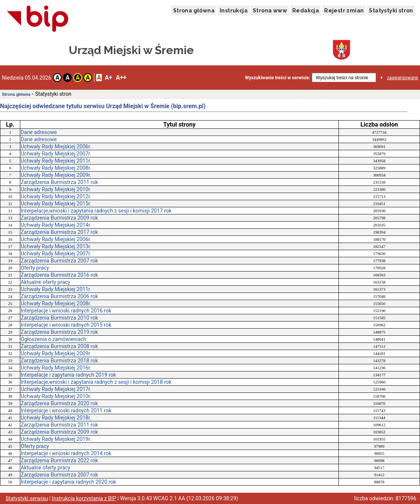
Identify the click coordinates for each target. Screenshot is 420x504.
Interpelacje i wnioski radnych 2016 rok (66, 311)
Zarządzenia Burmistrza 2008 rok (59, 346)
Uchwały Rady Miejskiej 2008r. (56, 168)
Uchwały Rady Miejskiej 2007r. (56, 154)
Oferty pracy (35, 268)
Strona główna (194, 11)
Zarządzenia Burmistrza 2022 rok (59, 460)
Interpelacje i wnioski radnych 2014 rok (66, 453)
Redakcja (306, 11)
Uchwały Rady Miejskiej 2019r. (56, 439)
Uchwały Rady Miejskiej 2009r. (56, 175)
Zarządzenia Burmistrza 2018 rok (59, 361)
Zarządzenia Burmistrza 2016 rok (59, 275)
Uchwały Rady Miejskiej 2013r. (56, 246)
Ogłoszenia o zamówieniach (53, 339)
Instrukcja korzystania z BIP (84, 498)
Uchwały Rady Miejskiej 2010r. (56, 189)
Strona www (270, 11)
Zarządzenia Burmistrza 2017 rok (59, 232)
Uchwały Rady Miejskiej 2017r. (56, 389)
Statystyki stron (391, 11)
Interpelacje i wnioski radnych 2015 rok (66, 325)
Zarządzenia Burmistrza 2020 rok (59, 403)
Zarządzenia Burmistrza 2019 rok (59, 332)
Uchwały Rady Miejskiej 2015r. (56, 204)
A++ (121, 78)
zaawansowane (403, 78)
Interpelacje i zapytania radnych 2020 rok (68, 482)
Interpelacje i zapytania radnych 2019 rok (68, 375)
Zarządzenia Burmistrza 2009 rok (59, 218)
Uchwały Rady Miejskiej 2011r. (56, 161)
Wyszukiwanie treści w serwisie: (277, 78)
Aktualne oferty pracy (45, 282)
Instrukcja (234, 11)
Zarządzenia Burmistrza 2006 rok (59, 296)
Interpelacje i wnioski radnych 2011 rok (66, 410)
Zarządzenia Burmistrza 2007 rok (59, 261)
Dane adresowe (39, 132)
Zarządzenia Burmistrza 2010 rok (59, 318)
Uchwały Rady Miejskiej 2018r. (56, 418)
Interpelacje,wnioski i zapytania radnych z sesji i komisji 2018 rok (96, 382)
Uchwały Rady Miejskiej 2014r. (56, 225)
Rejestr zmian (344, 11)
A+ (108, 78)
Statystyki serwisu (27, 498)
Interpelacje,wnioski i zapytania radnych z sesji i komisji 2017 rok (96, 211)
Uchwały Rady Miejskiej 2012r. (56, 196)
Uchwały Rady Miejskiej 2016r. (56, 368)
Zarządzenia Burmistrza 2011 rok (59, 182)
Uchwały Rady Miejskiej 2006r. (56, 146)
